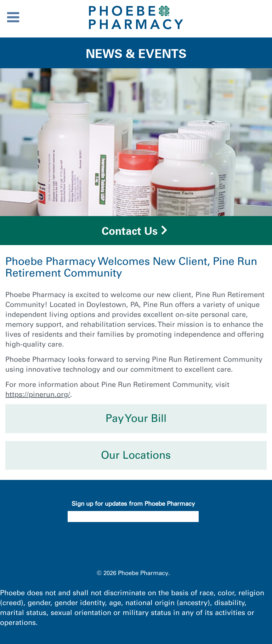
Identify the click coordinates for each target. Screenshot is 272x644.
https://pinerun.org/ (38, 394)
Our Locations (136, 455)
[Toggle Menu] (13, 17)
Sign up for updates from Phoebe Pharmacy (133, 504)
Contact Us (130, 231)
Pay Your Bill (136, 418)
